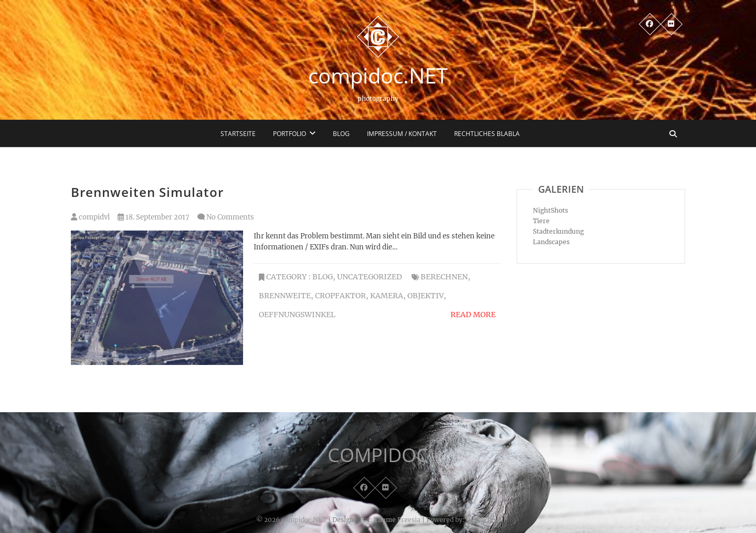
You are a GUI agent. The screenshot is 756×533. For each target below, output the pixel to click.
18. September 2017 (154, 217)
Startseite (238, 134)
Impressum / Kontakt (402, 134)
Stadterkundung (558, 231)
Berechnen (444, 277)
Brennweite (285, 296)
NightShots (550, 210)
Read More (473, 315)
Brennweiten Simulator (147, 192)
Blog (341, 134)
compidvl (90, 217)
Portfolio (290, 134)
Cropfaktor (340, 296)
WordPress (483, 520)
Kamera (387, 296)
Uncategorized (370, 277)
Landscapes (551, 242)
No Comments (230, 217)
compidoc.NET (378, 76)
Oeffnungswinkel (297, 315)
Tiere (541, 221)
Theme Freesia (397, 520)
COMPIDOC (378, 455)
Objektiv (426, 296)
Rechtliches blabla (487, 134)
